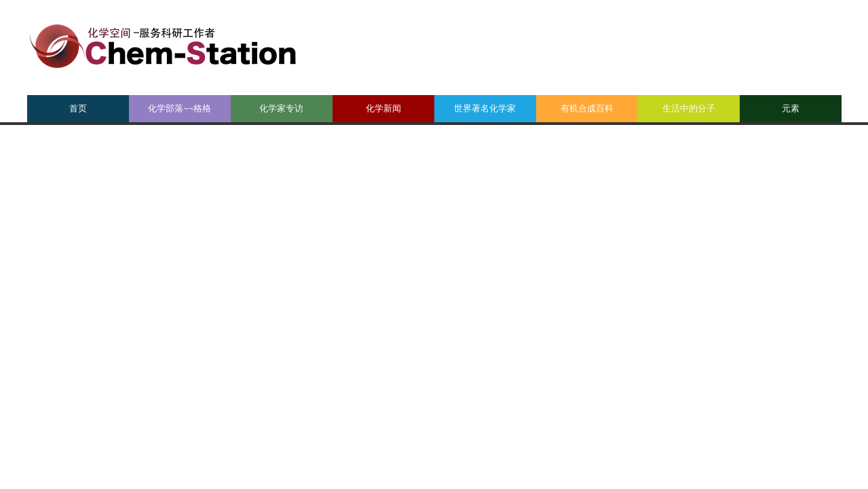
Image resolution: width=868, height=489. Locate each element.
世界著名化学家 (485, 108)
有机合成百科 (587, 108)
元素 (791, 108)
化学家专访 (281, 108)
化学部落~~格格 (180, 108)
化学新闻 (383, 108)
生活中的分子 (689, 108)
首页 (78, 108)
